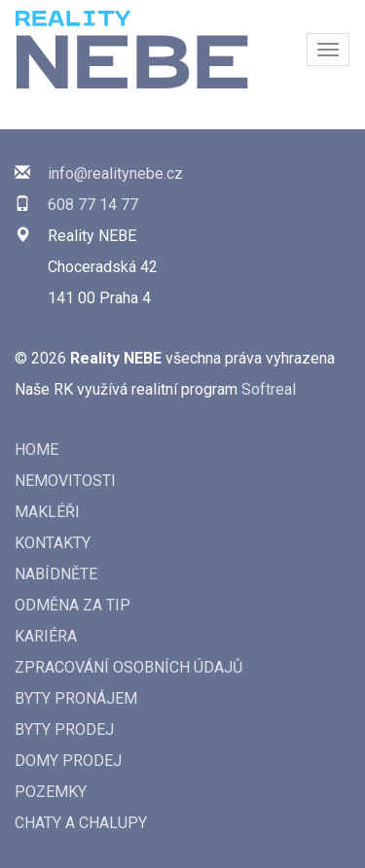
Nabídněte (56, 574)
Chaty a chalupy (81, 823)
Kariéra (46, 636)
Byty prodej (64, 729)
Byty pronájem (76, 698)
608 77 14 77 (93, 205)
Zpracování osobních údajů (128, 667)
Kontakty (53, 543)
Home (36, 450)
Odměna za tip (73, 605)
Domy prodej (68, 761)
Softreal (269, 389)
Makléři (47, 512)
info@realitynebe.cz (115, 174)
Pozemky (51, 792)
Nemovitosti (65, 481)
